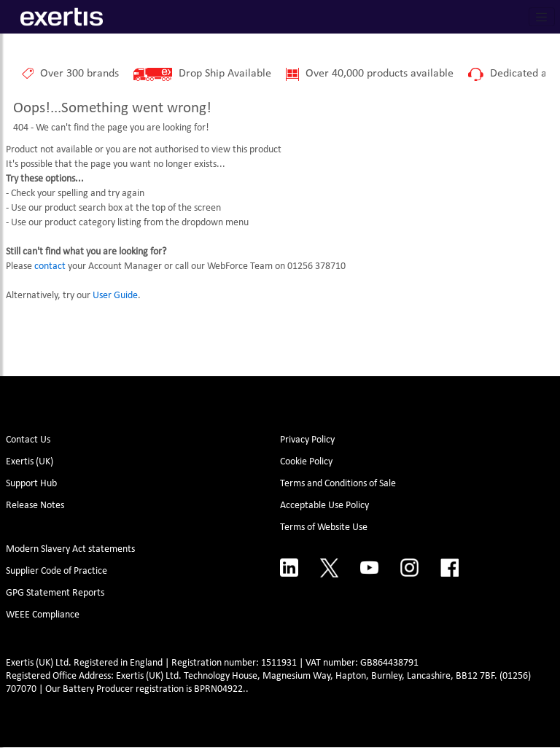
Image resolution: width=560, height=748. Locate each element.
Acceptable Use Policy (324, 506)
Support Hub (31, 484)
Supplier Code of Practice (57, 571)
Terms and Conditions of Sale (338, 484)
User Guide (115, 296)
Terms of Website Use (324, 527)
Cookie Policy (306, 462)
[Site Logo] (62, 17)
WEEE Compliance (43, 615)
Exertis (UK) (30, 462)
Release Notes (35, 506)
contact (50, 266)
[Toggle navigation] (542, 17)
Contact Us (28, 440)
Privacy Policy (307, 440)
